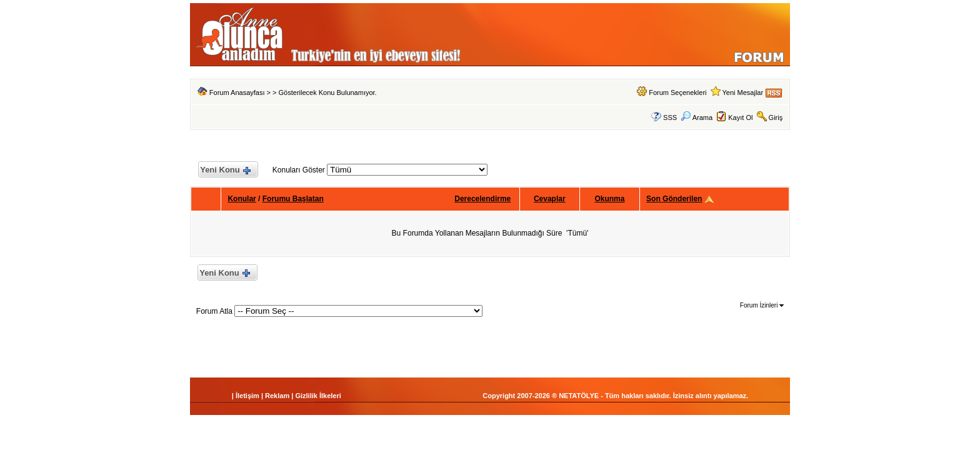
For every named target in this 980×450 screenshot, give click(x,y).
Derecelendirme (482, 199)
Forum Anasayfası (237, 92)
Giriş (776, 117)
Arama (697, 117)
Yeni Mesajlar (742, 92)
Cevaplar (550, 199)
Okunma (609, 199)
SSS (670, 117)
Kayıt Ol (740, 117)
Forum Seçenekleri (677, 92)
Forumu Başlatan (293, 199)
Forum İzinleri (762, 305)
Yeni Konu (225, 170)
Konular (242, 199)
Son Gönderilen (674, 199)
